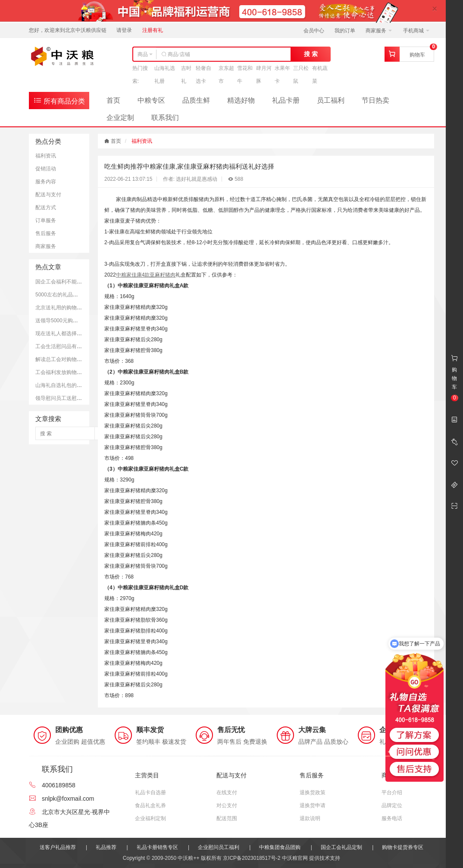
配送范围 (227, 818)
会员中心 (314, 31)
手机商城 (416, 31)
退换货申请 (313, 805)
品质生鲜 (196, 100)
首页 (113, 100)
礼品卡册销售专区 (157, 847)
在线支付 (227, 793)
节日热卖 (375, 100)
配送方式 (46, 208)
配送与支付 (48, 195)
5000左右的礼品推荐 (59, 295)
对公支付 (227, 805)
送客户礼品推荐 (58, 847)
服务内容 (46, 182)
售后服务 (46, 233)
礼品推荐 (106, 847)
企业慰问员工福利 (219, 847)
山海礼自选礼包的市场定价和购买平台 (79, 385)
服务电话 (392, 818)
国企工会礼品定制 (341, 847)
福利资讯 (46, 156)
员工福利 (331, 100)
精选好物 (241, 100)
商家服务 (379, 31)
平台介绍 (392, 793)
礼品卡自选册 (150, 793)
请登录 (124, 30)
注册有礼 (153, 30)
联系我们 (165, 118)
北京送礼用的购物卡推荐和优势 (72, 308)
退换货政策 (313, 793)
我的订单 (345, 31)
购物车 (417, 55)
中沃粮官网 (295, 858)
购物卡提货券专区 (403, 847)
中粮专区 (151, 100)
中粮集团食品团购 (280, 847)
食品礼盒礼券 (150, 805)
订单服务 (46, 220)
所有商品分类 (59, 100)
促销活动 (46, 169)
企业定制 (120, 118)
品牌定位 (392, 805)
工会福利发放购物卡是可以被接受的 (77, 372)
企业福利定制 (150, 818)
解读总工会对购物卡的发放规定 (72, 359)
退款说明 (310, 818)
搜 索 (311, 54)
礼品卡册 (286, 100)
